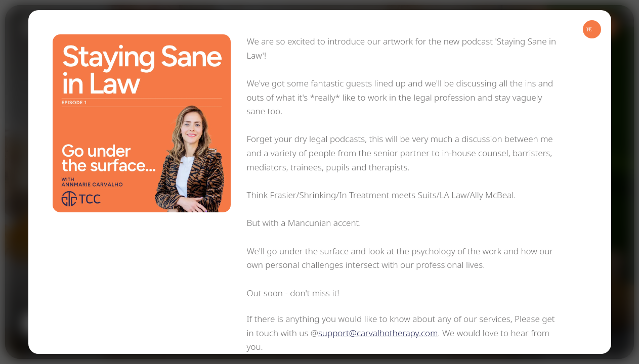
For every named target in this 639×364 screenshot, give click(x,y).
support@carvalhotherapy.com (378, 333)
